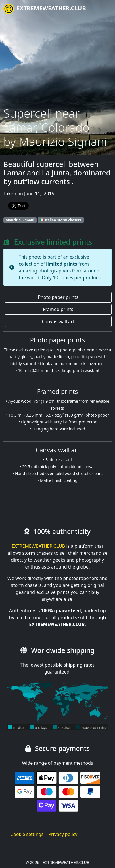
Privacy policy (63, 834)
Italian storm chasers (61, 220)
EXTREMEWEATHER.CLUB (45, 9)
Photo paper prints (58, 297)
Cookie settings (27, 834)
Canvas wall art (58, 321)
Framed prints (58, 309)
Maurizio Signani (20, 220)
